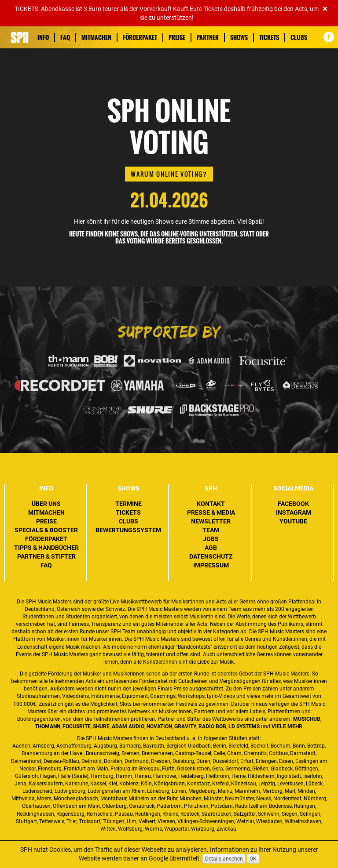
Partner (208, 37)
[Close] (325, 9)
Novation (159, 726)
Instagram (294, 512)
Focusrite (77, 726)
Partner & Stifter (46, 556)
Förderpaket (140, 37)
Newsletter (211, 521)
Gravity (185, 726)
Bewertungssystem (128, 530)
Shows (239, 37)
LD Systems (244, 726)
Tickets (269, 37)
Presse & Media (211, 512)
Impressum (211, 565)
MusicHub (307, 719)
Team (211, 530)
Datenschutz (211, 556)
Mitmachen (96, 37)
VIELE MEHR (287, 726)
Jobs (211, 539)
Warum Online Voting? (169, 174)
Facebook (293, 504)
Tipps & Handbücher (46, 548)
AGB (211, 548)
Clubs (299, 37)
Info (43, 37)
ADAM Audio (128, 726)
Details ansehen (224, 859)
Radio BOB (212, 726)
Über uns (46, 504)
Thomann (48, 726)
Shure (101, 726)
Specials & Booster (46, 530)
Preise (177, 37)
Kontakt (211, 504)
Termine (129, 504)
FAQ (65, 37)
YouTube (293, 521)
